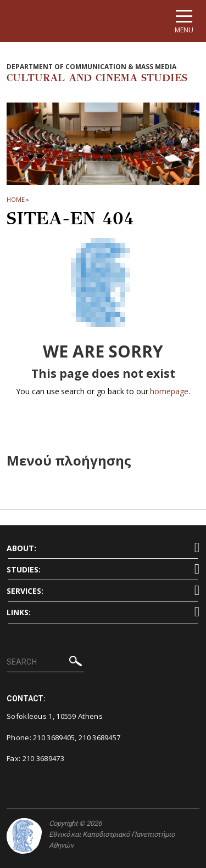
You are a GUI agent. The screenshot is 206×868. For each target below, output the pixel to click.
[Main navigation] (184, 21)
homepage (169, 391)
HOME (16, 199)
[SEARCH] (45, 662)
